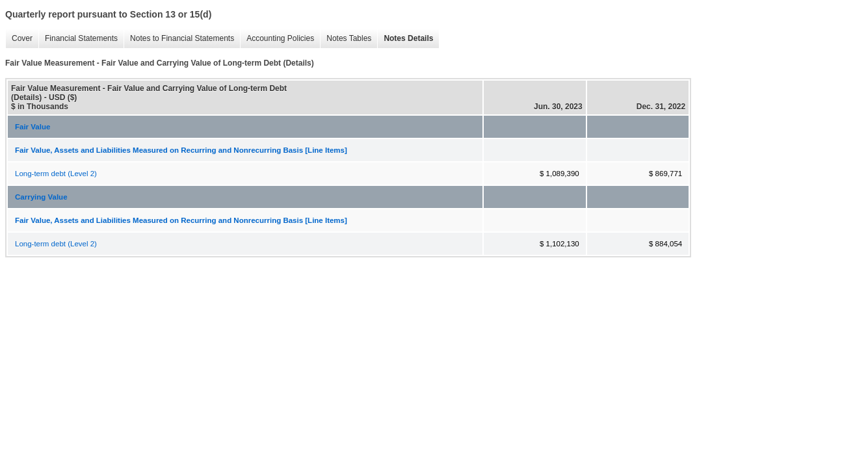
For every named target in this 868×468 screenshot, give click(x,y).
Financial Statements (78, 39)
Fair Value (33, 127)
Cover (19, 39)
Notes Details (405, 39)
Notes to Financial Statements (179, 39)
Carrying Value (41, 197)
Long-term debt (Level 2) (56, 174)
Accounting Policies (277, 39)
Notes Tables (346, 39)
